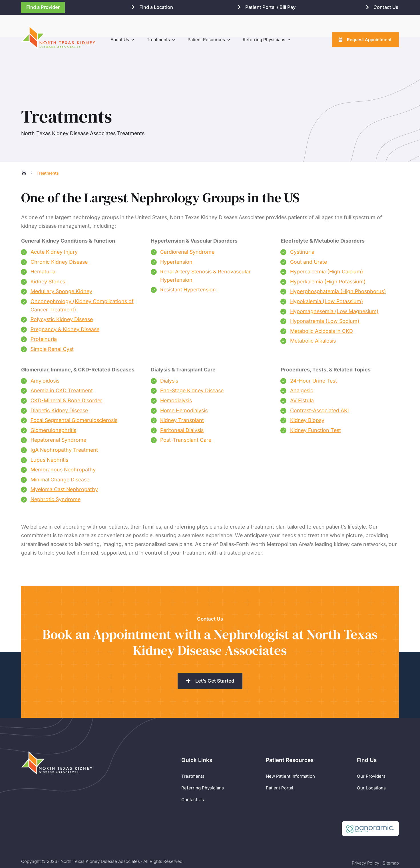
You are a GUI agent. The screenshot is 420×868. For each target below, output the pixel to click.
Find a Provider (43, 7)
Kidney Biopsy (307, 398)
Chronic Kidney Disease (59, 239)
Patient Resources (206, 40)
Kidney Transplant (182, 398)
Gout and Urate (309, 239)
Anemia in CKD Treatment (62, 368)
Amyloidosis (45, 358)
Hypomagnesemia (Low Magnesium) (334, 289)
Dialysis (169, 358)
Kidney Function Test (315, 408)
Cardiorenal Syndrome (187, 229)
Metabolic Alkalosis (313, 318)
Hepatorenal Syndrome (58, 418)
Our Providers (371, 754)
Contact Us (386, 7)
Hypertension (176, 239)
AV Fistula (302, 378)
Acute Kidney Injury (54, 229)
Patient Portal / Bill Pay (270, 7)
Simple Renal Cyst (52, 326)
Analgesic (302, 368)
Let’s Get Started (215, 658)
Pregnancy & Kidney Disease (65, 307)
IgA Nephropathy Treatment (64, 427)
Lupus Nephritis (49, 437)
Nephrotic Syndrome (56, 477)
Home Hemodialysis (184, 388)
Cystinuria (302, 229)
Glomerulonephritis (53, 408)
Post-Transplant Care (186, 418)
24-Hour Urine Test (314, 358)
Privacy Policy (365, 840)
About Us (120, 40)
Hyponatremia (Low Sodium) (325, 298)
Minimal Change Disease (60, 457)
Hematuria (43, 249)
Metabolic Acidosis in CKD (321, 308)
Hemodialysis (176, 378)
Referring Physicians (264, 40)
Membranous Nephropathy (63, 447)
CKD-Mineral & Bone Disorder (66, 378)
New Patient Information (290, 754)
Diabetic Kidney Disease (59, 388)
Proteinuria (44, 317)
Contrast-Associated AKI (319, 388)
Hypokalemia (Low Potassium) (327, 279)
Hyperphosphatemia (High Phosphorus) (338, 269)
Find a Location (156, 7)
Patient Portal (280, 765)
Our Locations (371, 765)
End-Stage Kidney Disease (192, 368)
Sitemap (391, 840)
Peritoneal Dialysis (182, 408)
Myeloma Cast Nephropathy (64, 467)
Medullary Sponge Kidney (61, 269)
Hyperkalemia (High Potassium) (328, 259)
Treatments (158, 40)
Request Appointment (369, 40)
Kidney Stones (48, 259)
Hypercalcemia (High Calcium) (327, 249)
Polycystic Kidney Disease (62, 297)
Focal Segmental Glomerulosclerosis (74, 398)
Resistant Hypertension (188, 267)
